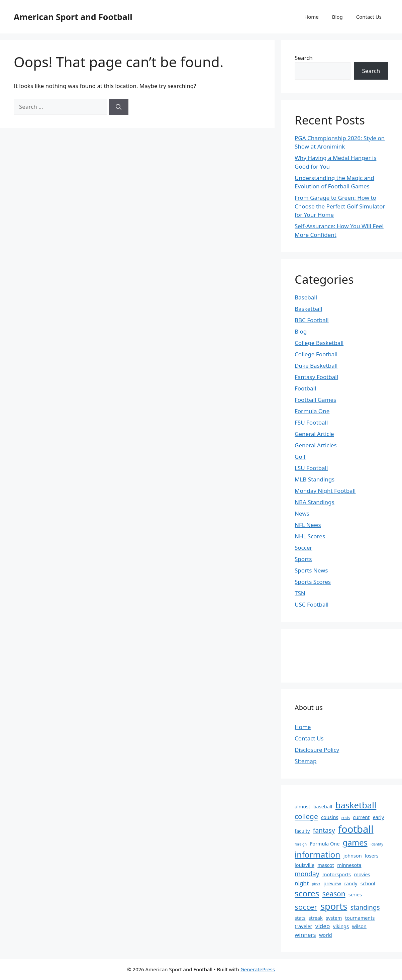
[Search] (119, 107)
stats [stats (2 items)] (300, 918)
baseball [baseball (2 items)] (323, 807)
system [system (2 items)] (334, 918)
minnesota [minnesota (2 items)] (349, 865)
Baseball (306, 297)
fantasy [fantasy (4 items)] (324, 830)
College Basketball (319, 343)
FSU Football (311, 422)
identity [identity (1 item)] (377, 844)
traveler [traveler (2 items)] (303, 926)
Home (312, 17)
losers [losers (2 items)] (372, 856)
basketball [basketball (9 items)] (356, 805)
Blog (337, 17)
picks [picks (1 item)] (316, 884)
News (302, 513)
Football (305, 388)
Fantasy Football (316, 377)
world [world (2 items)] (326, 935)
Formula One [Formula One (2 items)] (325, 844)
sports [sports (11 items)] (334, 906)
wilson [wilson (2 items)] (359, 926)
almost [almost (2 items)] (302, 807)
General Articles (316, 445)
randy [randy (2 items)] (351, 883)
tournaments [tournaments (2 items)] (360, 918)
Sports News (311, 570)
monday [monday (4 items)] (307, 874)
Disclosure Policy (317, 750)
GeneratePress (258, 969)
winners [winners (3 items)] (305, 935)
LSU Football (311, 468)
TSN (300, 593)
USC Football (312, 604)
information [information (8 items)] (317, 854)
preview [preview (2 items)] (332, 883)
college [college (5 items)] (306, 816)
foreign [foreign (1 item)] (301, 844)
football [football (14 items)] (356, 829)
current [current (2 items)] (361, 817)
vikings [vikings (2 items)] (341, 926)
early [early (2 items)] (378, 817)
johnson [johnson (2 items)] (353, 856)
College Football (316, 354)
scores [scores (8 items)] (307, 893)
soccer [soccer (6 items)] (306, 907)
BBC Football (312, 320)
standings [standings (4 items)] (365, 907)
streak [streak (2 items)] (316, 918)
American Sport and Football (73, 17)
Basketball (308, 309)
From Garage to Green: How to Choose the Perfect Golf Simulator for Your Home (340, 206)
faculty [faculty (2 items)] (302, 831)
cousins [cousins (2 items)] (330, 817)
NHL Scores (310, 536)
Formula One (312, 411)
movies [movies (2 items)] (362, 874)
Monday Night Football (325, 491)
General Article (314, 434)
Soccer (304, 548)
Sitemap (306, 761)
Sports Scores (313, 582)
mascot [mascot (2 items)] (326, 865)
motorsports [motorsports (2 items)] (337, 874)
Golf (300, 457)
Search (304, 58)
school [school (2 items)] (368, 883)
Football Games (315, 400)
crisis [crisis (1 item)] (346, 818)
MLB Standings (315, 479)
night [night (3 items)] (302, 883)
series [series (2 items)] (355, 895)
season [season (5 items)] (334, 894)
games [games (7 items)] (355, 842)
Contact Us (369, 17)
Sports (303, 559)
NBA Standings (315, 502)
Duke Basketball (316, 366)
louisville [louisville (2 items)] (305, 865)
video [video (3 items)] (323, 926)
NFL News (308, 525)
